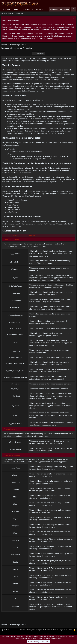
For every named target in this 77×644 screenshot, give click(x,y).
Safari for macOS (14, 210)
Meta (51, 532)
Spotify (52, 561)
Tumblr (52, 575)
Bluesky (52, 474)
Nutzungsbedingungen (34, 630)
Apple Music (54, 467)
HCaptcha (53, 510)
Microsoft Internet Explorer (17, 200)
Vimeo (51, 590)
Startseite (7, 9)
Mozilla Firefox (13, 205)
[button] (20, 9)
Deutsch (5, 630)
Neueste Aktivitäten (8, 13)
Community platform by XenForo (39, 634)
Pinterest (52, 539)
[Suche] (74, 9)
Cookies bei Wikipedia (55, 224)
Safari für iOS (12, 212)
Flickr (51, 496)
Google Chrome (13, 207)
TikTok (52, 568)
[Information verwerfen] (74, 19)
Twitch (52, 582)
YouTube (52, 604)
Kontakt (22, 630)
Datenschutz (48, 630)
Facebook (53, 488)
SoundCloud (54, 553)
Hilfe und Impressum (60, 630)
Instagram (53, 525)
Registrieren (20, 13)
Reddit (52, 546)
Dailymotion (54, 481)
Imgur (51, 517)
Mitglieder (39, 9)
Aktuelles (27, 9)
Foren (16, 9)
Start (70, 630)
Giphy (51, 503)
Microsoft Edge (13, 202)
